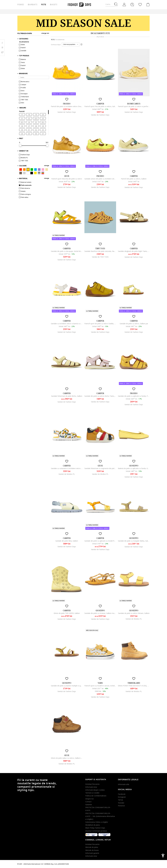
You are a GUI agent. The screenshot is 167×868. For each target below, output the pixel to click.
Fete (44, 5)
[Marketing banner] (83, 23)
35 (29, 134)
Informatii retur (91, 787)
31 (29, 130)
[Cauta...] (111, 4)
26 (22, 126)
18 (29, 115)
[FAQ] (132, 5)
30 (22, 130)
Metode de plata (92, 847)
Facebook (122, 794)
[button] (71, 44)
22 (29, 118)
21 (22, 118)
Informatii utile (124, 784)
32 (36, 130)
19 (36, 115)
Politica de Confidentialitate (96, 796)
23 (43, 118)
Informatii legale (128, 780)
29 (43, 126)
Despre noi (89, 799)
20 (43, 115)
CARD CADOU (105, 12)
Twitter (2, 52)
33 (43, 130)
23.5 (22, 122)
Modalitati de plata (93, 825)
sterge (47, 166)
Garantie (89, 805)
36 (36, 134)
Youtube (121, 803)
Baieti (54, 5)
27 (29, 126)
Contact (88, 802)
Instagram (122, 797)
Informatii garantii (92, 853)
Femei (21, 5)
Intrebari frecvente (92, 784)
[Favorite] (140, 5)
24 (29, 122)
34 (22, 134)
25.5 (43, 122)
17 (22, 115)
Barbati (33, 5)
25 (36, 122)
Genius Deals (83, 12)
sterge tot (45, 33)
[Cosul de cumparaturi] (148, 5)
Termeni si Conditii (92, 793)
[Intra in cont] (124, 5)
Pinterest (121, 806)
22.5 (36, 118)
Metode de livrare (92, 850)
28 (36, 126)
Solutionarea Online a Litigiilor (97, 822)
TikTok (120, 800)
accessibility (163, 855)
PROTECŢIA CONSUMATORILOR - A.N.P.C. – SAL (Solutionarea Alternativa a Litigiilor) (100, 816)
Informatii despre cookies (95, 790)
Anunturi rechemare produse (96, 831)
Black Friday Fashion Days (95, 828)
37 (43, 134)
